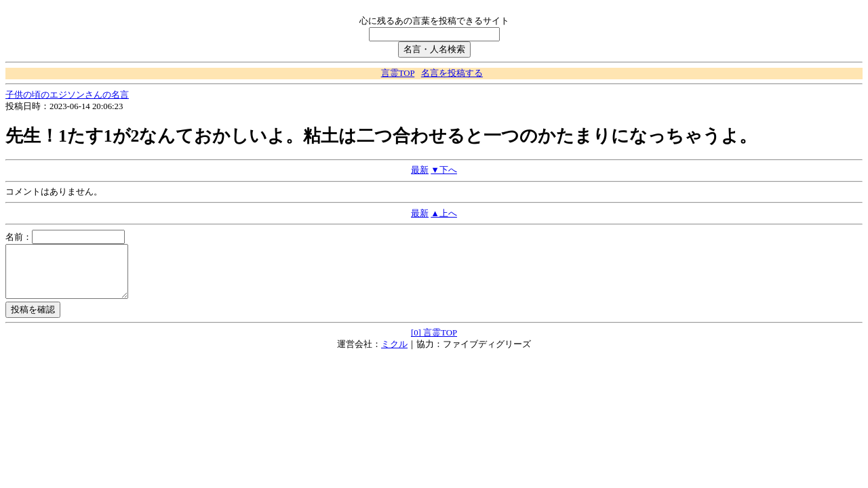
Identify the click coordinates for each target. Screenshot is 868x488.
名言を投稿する (452, 73)
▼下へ (444, 170)
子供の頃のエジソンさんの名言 (67, 95)
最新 (420, 170)
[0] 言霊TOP (434, 343)
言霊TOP (398, 73)
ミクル (394, 354)
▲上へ (444, 213)
